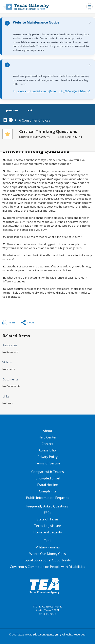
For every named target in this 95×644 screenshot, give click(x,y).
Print (12, 323)
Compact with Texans (48, 472)
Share (31, 323)
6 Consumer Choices (35, 120)
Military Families (48, 547)
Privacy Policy (47, 457)
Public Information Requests (48, 498)
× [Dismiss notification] (90, 23)
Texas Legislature (47, 526)
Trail (48, 541)
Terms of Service (47, 463)
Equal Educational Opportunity (48, 560)
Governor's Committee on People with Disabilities (47, 567)
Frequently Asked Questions (47, 506)
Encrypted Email (48, 478)
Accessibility (48, 450)
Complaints (48, 491)
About (47, 431)
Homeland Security (48, 532)
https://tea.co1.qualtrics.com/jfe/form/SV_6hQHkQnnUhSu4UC (51, 91)
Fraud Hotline (47, 485)
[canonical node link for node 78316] (6, 120)
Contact (47, 444)
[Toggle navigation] (89, 7)
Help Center (47, 437)
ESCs (47, 513)
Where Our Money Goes (48, 554)
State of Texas (47, 519)
